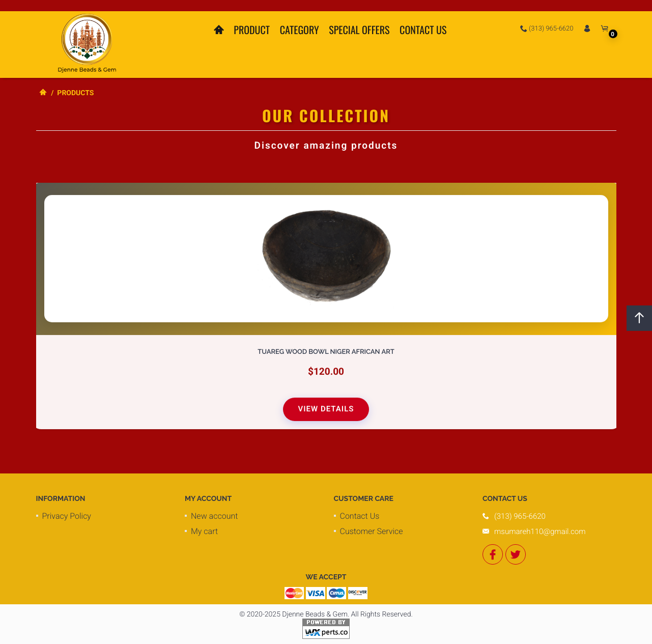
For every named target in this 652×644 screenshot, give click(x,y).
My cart (204, 531)
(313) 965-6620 (547, 29)
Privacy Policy (67, 516)
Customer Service (372, 531)
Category (300, 30)
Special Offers (359, 30)
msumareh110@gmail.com (540, 531)
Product (252, 30)
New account (214, 516)
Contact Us (423, 30)
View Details (326, 409)
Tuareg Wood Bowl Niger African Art (326, 353)
